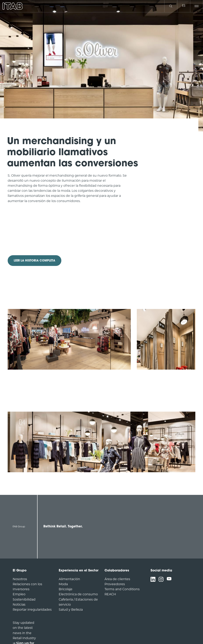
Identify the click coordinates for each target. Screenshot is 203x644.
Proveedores (115, 584)
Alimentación (69, 579)
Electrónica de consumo (78, 594)
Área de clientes (117, 579)
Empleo (19, 594)
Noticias (19, 604)
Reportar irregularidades (32, 610)
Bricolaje (66, 589)
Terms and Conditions (122, 589)
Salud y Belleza (71, 610)
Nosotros (20, 579)
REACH (110, 594)
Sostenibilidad (24, 599)
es (184, 6)
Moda (63, 584)
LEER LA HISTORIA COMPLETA (35, 261)
